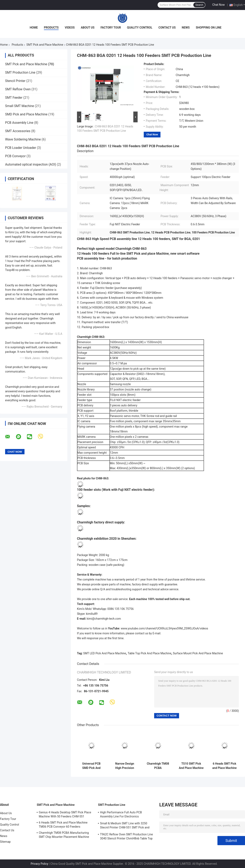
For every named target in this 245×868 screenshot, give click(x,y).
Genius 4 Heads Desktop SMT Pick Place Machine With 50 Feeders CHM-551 (65, 814)
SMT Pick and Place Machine (45, 45)
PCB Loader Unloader (21, 148)
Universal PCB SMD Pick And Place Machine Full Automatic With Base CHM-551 (91, 766)
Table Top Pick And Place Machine (149, 653)
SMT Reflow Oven (18, 89)
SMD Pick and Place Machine (26, 114)
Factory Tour (111, 28)
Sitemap (5, 842)
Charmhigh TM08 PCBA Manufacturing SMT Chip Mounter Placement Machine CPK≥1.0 (158, 766)
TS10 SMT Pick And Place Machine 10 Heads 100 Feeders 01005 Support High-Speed (191, 766)
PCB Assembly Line (19, 123)
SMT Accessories (18, 131)
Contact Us (167, 28)
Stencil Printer (15, 81)
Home (34, 28)
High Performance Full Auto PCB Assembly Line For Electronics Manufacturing (121, 815)
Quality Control (140, 28)
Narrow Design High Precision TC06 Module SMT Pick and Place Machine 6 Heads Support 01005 (125, 766)
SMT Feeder (14, 98)
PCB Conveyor (15, 156)
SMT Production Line (20, 72)
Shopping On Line (209, 28)
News (186, 28)
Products (51, 28)
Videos (70, 28)
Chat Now (219, 5)
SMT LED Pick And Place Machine (105, 653)
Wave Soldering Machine (23, 139)
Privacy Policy (39, 864)
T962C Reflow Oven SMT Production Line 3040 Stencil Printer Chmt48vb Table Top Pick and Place (126, 837)
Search (199, 5)
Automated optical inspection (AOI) (31, 164)
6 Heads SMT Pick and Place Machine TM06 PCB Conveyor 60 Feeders (224, 766)
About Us (88, 28)
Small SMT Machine (20, 106)
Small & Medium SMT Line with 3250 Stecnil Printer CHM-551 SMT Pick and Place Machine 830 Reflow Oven (125, 826)
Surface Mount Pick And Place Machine (198, 653)
